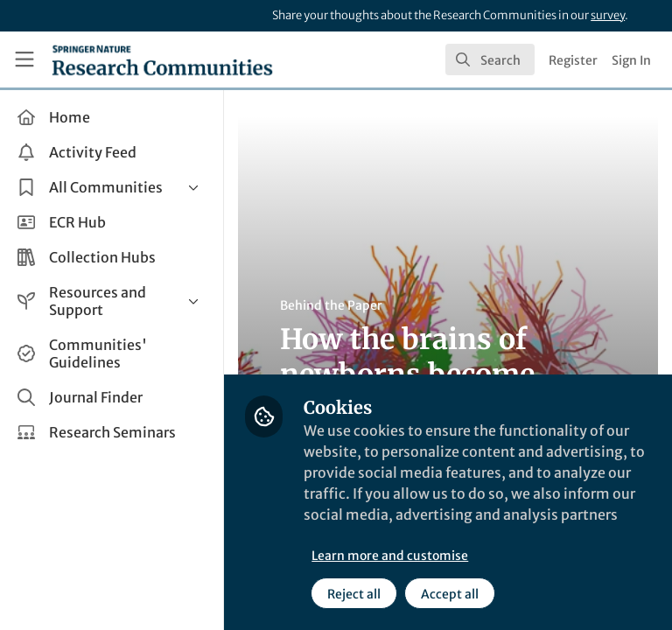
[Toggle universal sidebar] (24, 59)
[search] (490, 59)
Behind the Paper (331, 305)
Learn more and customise (390, 556)
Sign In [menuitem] (631, 60)
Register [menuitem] (573, 60)
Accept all (450, 594)
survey (608, 15)
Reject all (354, 594)
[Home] (162, 59)
